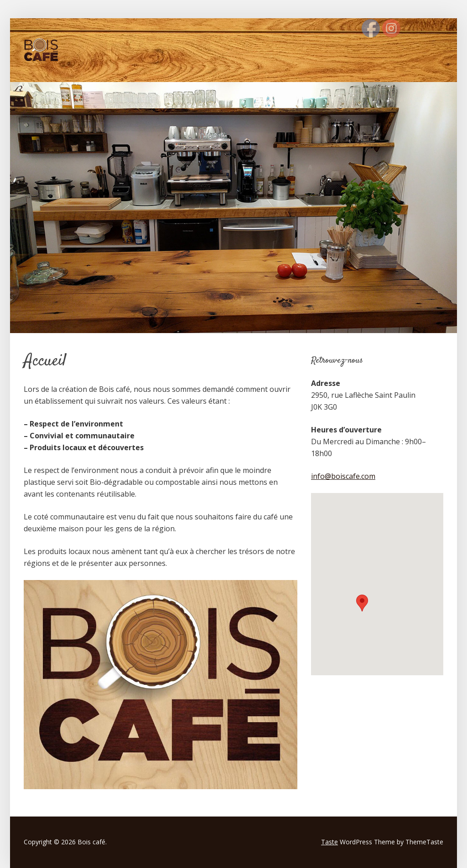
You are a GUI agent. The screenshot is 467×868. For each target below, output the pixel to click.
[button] (362, 603)
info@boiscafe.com (343, 476)
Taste (329, 842)
